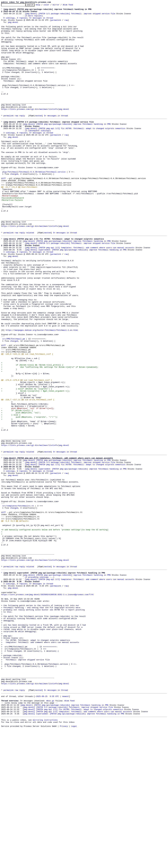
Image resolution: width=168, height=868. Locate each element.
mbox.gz (50, 836)
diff (3, 213)
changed (14, 207)
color (51, 6)
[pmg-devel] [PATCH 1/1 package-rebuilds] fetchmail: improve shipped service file (70, 16)
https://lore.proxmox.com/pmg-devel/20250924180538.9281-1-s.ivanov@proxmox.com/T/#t (47, 710)
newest (65, 831)
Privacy (64, 866)
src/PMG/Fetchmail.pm (14, 404)
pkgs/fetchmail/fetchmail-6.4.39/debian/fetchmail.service (34, 205)
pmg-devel (13, 26)
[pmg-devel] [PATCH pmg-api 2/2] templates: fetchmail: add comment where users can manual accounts (80, 295)
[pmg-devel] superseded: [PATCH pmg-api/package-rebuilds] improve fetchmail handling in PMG (76, 297)
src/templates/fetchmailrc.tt (18, 604)
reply (22, 138)
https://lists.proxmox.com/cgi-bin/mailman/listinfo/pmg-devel (35, 130)
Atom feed (72, 6)
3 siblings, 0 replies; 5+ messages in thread (28, 158)
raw (66, 23)
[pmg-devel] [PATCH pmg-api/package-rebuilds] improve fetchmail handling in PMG (67, 147)
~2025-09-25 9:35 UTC (47, 831)
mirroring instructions (45, 858)
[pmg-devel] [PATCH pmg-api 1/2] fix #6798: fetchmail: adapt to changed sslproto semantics (75, 153)
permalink (56, 23)
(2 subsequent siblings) (38, 155)
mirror (61, 6)
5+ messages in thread (56, 138)
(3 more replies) (34, 18)
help (42, 6)
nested (38, 138)
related (30, 278)
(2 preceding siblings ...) (40, 689)
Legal (74, 866)
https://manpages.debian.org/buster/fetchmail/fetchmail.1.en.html (42, 394)
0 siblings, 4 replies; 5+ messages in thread (28, 21)
